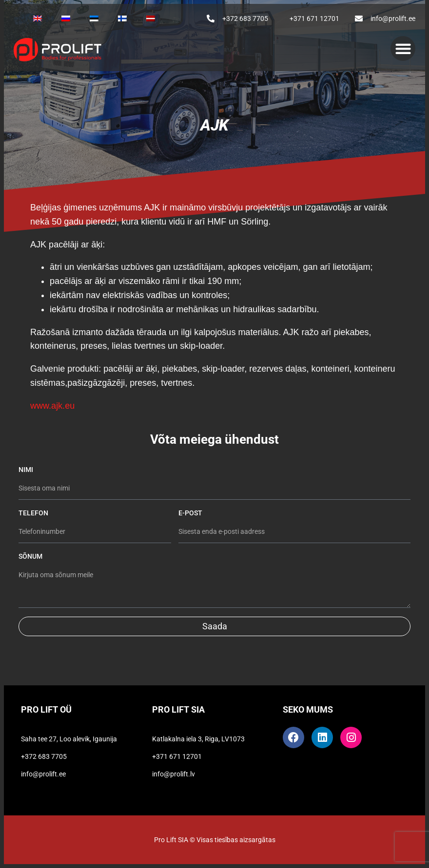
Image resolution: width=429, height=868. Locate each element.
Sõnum (30, 556)
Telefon (33, 513)
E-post (191, 513)
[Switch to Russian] (66, 19)
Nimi (27, 470)
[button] (403, 48)
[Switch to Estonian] (94, 19)
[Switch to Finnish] (122, 19)
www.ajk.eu (52, 406)
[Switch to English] (38, 19)
